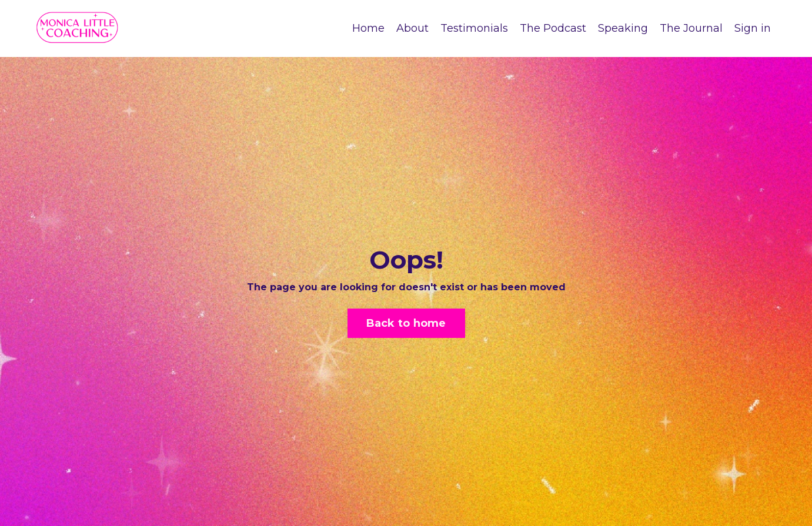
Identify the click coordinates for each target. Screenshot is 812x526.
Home (368, 28)
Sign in (753, 28)
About (412, 28)
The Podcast (553, 28)
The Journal (691, 28)
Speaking (623, 28)
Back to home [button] (406, 323)
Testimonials (474, 28)
